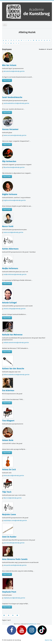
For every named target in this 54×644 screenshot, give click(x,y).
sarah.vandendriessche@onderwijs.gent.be (16, 103)
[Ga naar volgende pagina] (13, 615)
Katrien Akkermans (10, 249)
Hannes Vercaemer (10, 129)
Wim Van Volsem (9, 65)
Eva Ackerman (8, 391)
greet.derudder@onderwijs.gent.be (14, 543)
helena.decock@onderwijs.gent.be (14, 476)
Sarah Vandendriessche (12, 97)
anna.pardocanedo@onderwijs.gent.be (15, 565)
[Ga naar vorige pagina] (9, 615)
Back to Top (48, 640)
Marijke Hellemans (10, 268)
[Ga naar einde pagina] (18, 615)
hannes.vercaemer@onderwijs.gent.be (15, 135)
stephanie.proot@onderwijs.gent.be (14, 598)
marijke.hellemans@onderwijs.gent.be (15, 274)
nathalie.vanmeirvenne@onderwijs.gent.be (16, 343)
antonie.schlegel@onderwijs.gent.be (14, 309)
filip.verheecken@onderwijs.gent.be (14, 167)
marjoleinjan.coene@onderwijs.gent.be (15, 520)
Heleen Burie (8, 440)
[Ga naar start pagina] (4, 615)
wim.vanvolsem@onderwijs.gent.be (14, 71)
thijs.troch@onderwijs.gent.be (12, 498)
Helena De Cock (9, 470)
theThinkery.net (32, 624)
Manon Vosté (8, 226)
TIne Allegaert (8, 421)
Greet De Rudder (9, 537)
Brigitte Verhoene (10, 194)
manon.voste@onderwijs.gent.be (13, 232)
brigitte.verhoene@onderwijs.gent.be (15, 200)
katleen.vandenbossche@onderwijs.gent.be (16, 375)
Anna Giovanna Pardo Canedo (15, 559)
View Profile (7, 80)
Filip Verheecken (9, 161)
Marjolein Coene (9, 515)
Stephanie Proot (9, 592)
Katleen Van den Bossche (13, 369)
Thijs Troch (7, 492)
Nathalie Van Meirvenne (12, 335)
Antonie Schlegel (9, 303)
